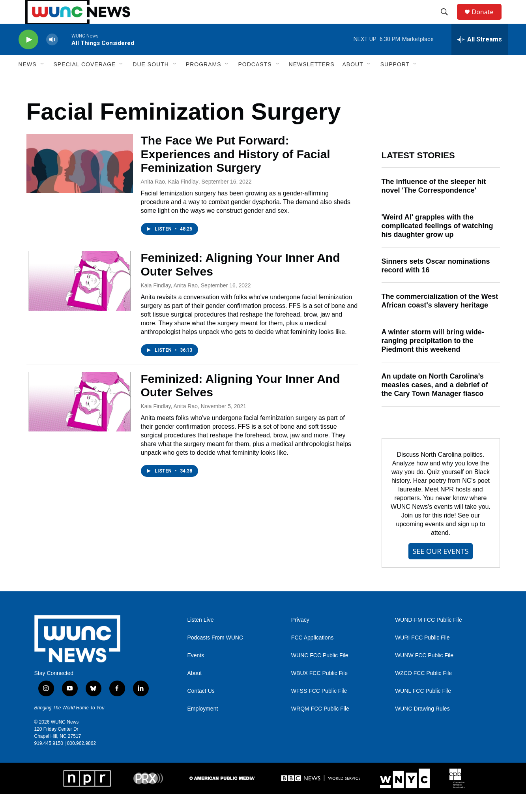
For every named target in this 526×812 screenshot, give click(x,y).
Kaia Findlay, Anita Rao (169, 303)
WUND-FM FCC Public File (429, 638)
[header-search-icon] (448, 21)
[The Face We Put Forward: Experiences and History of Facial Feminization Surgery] (80, 181)
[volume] (52, 57)
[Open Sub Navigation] (43, 82)
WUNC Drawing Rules (422, 727)
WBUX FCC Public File (319, 691)
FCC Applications (312, 655)
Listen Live (201, 638)
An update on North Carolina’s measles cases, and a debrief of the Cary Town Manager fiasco (435, 403)
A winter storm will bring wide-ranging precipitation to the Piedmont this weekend (433, 358)
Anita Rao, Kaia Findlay (170, 199)
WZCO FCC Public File (423, 691)
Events (196, 673)
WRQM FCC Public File (320, 727)
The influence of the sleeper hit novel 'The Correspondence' (434, 204)
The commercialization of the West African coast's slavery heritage (440, 319)
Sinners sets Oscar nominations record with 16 (436, 283)
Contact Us (201, 709)
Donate (488, 21)
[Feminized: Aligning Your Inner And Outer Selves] (80, 298)
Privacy (300, 638)
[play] (28, 57)
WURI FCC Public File (422, 655)
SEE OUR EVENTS (440, 569)
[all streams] (480, 57)
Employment (203, 727)
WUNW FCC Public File (424, 673)
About (195, 691)
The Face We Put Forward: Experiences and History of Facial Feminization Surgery (236, 172)
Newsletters (312, 82)
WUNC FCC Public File (320, 673)
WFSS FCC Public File (319, 709)
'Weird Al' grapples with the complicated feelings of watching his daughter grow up (437, 244)
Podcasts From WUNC (215, 655)
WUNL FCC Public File (423, 709)
